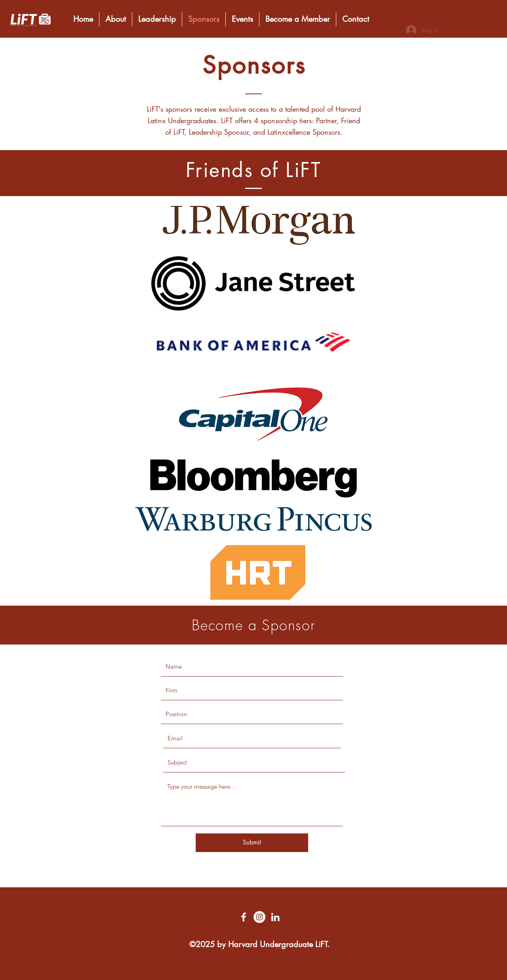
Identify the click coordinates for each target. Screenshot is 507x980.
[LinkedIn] (275, 917)
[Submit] (252, 843)
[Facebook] (244, 917)
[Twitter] (259, 917)
